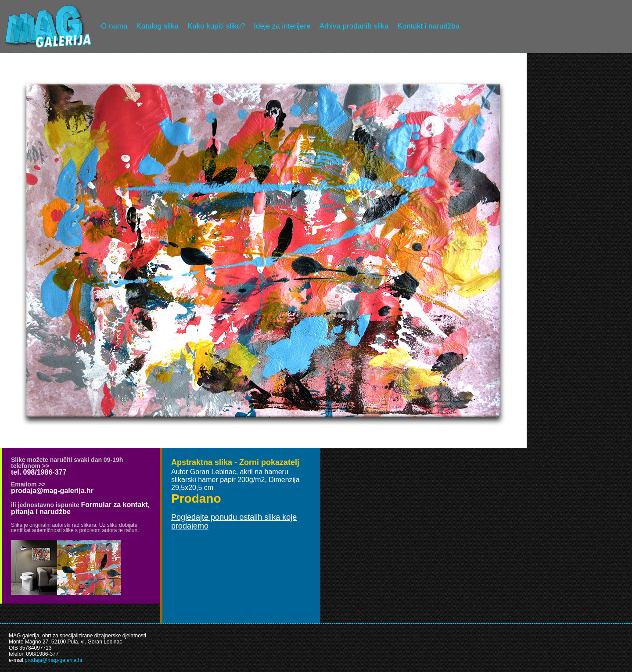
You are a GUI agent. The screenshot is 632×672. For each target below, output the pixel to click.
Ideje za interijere (282, 26)
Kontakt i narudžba (429, 26)
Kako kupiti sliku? (216, 26)
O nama (114, 26)
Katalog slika (157, 26)
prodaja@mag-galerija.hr (52, 491)
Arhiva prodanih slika (354, 26)
